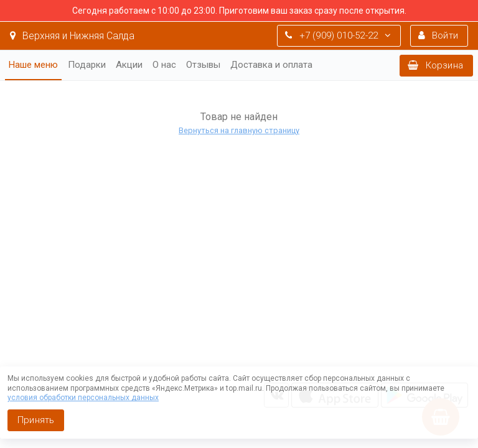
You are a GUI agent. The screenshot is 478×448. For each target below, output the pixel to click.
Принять (36, 420)
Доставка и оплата (271, 65)
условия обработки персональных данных (83, 398)
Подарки (87, 65)
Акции (129, 65)
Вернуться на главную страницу (239, 130)
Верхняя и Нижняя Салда (72, 36)
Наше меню (33, 65)
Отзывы (203, 65)
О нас (164, 65)
